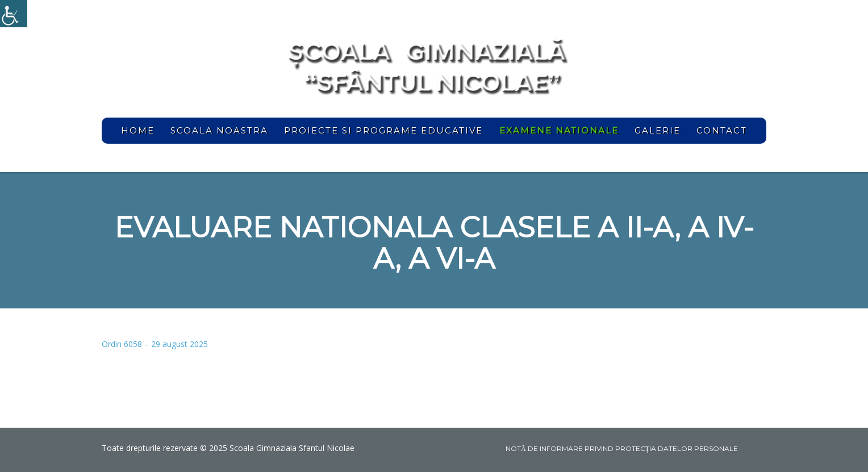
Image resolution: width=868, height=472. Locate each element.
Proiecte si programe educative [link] (383, 130)
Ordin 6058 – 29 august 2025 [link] (155, 344)
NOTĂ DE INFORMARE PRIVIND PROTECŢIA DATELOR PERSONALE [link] (622, 448)
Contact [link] (722, 130)
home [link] (138, 130)
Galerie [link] (658, 130)
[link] (14, 14)
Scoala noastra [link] (219, 130)
